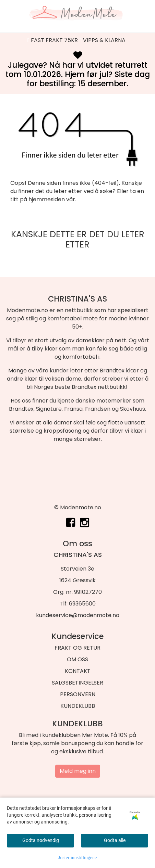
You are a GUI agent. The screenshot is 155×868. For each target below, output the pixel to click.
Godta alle (115, 840)
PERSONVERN (78, 694)
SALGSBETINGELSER (77, 683)
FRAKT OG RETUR (77, 648)
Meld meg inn (78, 771)
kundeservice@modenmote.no (78, 615)
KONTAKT (78, 671)
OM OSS (77, 659)
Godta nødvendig (41, 840)
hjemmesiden (47, 199)
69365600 (82, 604)
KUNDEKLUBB (78, 706)
